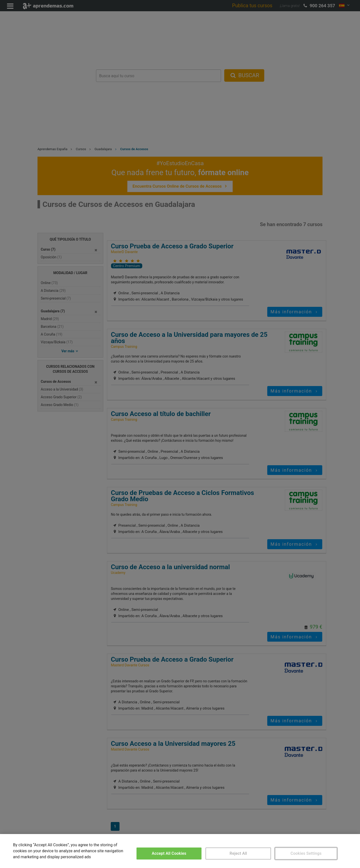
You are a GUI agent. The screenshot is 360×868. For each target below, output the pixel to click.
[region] (180, 851)
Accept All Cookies (169, 853)
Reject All (238, 853)
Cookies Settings (306, 853)
